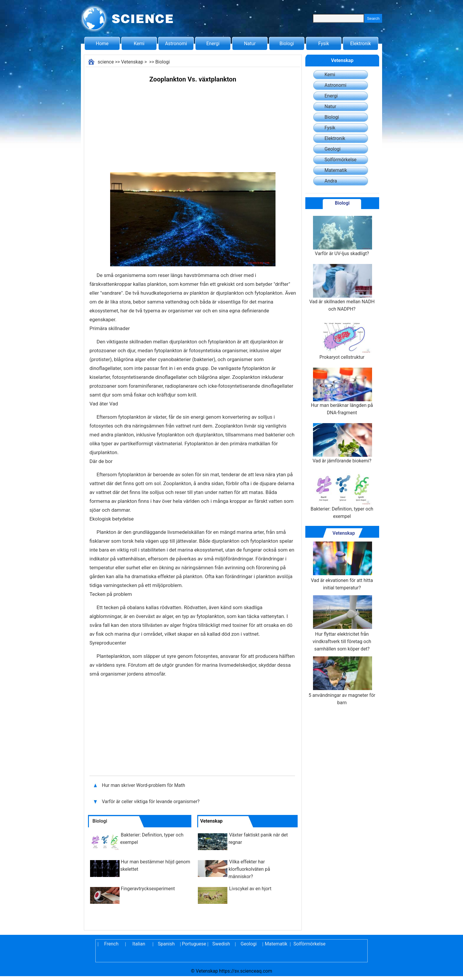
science (106, 62)
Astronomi (176, 44)
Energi (213, 44)
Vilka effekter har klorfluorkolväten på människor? (249, 869)
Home (102, 44)
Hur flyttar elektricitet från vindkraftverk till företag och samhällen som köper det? (342, 623)
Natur (250, 44)
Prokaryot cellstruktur (342, 340)
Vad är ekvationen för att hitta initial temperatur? (342, 566)
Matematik (336, 170)
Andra (331, 181)
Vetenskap (132, 62)
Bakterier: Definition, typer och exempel (342, 495)
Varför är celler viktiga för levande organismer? (151, 802)
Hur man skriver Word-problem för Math (144, 785)
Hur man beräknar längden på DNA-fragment (342, 392)
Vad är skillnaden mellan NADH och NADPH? (342, 288)
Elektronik (361, 44)
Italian (139, 944)
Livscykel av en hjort (250, 889)
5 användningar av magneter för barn (342, 681)
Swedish (221, 944)
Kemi (139, 44)
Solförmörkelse (340, 160)
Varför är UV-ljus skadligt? (342, 236)
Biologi (287, 44)
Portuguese (194, 944)
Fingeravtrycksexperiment (148, 889)
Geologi (332, 149)
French (111, 944)
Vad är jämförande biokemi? (342, 443)
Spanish (166, 944)
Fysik (324, 44)
